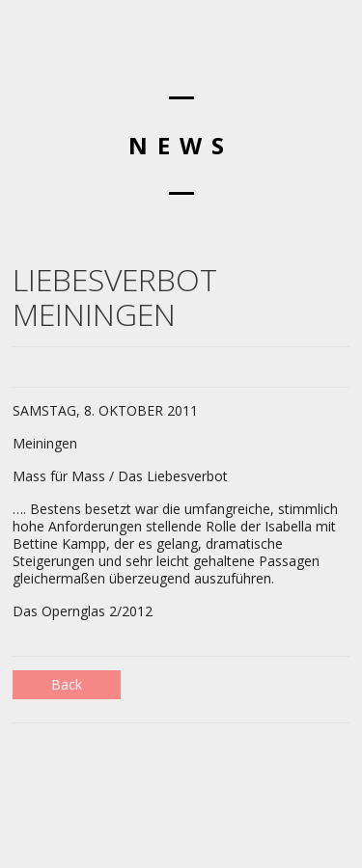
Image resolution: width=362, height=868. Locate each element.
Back (67, 684)
